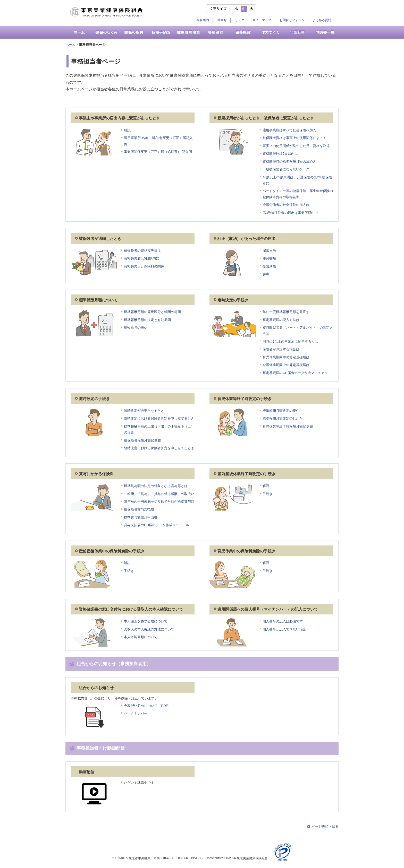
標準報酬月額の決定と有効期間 (147, 320)
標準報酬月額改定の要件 (281, 411)
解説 (127, 130)
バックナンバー (136, 713)
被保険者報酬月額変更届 (142, 440)
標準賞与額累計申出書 (141, 517)
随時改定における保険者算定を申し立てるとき (159, 418)
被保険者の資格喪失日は (142, 251)
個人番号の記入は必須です (283, 621)
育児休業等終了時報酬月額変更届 (288, 426)
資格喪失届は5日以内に (142, 258)
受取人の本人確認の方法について (149, 629)
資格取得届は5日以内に (280, 154)
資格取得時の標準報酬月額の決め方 (289, 162)
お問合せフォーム (292, 20)
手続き (268, 494)
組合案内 (203, 20)
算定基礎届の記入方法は (281, 320)
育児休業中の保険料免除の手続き (246, 551)
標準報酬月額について (98, 300)
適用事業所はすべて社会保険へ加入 (289, 130)
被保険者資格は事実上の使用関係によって (294, 138)
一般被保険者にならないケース (286, 169)
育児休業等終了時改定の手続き (245, 399)
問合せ (222, 20)
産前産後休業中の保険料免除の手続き (112, 551)
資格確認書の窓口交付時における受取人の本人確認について (131, 609)
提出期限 (269, 266)
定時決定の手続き (233, 300)
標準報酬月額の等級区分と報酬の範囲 (152, 312)
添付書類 (269, 258)
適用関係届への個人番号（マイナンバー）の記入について (268, 609)
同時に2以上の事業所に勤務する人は (290, 341)
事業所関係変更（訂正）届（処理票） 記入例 (158, 152)
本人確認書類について (141, 637)
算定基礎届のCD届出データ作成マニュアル (295, 373)
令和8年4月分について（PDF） (148, 706)
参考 (266, 274)
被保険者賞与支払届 (139, 509)
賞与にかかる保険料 (96, 474)
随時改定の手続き (94, 399)
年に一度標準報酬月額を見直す (286, 312)
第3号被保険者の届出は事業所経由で (290, 213)
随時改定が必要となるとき (144, 411)
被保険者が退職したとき (100, 239)
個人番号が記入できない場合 (284, 629)
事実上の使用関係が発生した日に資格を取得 (296, 146)
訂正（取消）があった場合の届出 (246, 239)
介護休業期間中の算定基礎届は (286, 365)
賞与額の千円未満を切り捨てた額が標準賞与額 (159, 502)
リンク (240, 20)
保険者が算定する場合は (281, 349)
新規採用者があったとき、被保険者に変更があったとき (266, 118)
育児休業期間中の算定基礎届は (286, 357)
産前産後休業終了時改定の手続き (246, 474)
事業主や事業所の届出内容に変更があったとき (119, 118)
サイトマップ (262, 20)
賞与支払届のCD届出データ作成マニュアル (157, 525)
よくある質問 (322, 20)
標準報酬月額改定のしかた (283, 418)
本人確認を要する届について (146, 621)
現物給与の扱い (136, 328)
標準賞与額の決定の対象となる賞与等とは (156, 486)
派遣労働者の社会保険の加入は (286, 205)
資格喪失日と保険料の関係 (144, 266)
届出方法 (269, 251)
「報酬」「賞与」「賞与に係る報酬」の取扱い (159, 494)
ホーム (70, 45)
